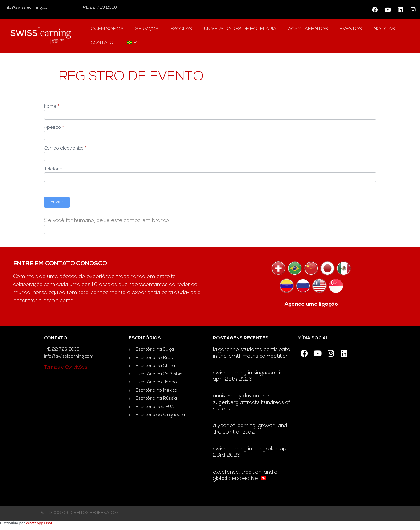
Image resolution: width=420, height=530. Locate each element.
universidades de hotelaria (240, 29)
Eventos (351, 29)
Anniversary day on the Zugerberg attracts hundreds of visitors (252, 402)
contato (102, 43)
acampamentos (308, 29)
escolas (181, 29)
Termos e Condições (66, 368)
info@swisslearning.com (28, 8)
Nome (52, 107)
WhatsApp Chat (39, 523)
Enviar (57, 202)
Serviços (147, 29)
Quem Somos (107, 29)
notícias (384, 29)
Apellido (54, 128)
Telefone (53, 169)
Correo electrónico (65, 149)
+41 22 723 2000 (99, 8)
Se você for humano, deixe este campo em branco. (107, 221)
